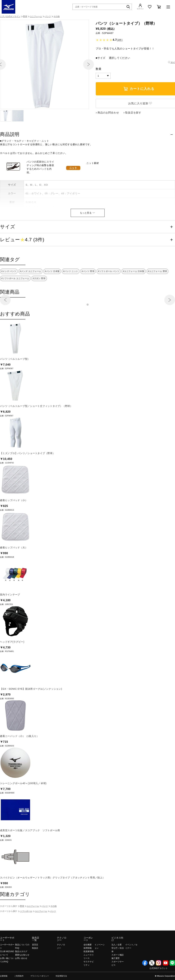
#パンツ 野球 (88, 290)
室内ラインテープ (10, 613)
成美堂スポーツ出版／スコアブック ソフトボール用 (30, 849)
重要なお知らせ (22, 973)
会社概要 (88, 963)
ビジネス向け (117, 957)
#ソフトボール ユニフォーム (15, 297)
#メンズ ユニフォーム (30, 290)
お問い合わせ (21, 977)
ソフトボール (26, 930)
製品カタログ (21, 970)
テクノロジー (62, 957)
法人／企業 (117, 963)
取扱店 (35, 966)
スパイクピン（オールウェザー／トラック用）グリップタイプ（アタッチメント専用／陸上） (53, 896)
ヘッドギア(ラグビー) (12, 660)
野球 (25, 16)
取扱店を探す (133, 131)
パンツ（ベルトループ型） (15, 377)
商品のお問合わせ (108, 131)
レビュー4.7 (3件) (22, 258)
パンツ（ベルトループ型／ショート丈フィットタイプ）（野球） (36, 424)
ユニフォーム (36, 16)
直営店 (35, 963)
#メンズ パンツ (9, 290)
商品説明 (10, 153)
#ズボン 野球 (39, 297)
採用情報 (88, 966)
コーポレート (88, 957)
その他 (57, 16)
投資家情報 (89, 970)
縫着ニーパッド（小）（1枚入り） (19, 754)
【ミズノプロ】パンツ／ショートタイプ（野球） (28, 472)
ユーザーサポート (7, 957)
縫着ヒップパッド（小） (14, 519)
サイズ (8, 245)
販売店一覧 (36, 957)
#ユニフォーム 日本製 (133, 290)
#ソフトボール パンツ (109, 290)
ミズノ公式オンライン (10, 16)
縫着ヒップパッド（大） (14, 566)
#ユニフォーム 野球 (158, 290)
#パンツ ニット (71, 290)
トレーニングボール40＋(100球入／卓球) (23, 802)
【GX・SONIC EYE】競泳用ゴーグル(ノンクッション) (31, 707)
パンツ (48, 16)
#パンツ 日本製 (52, 290)
